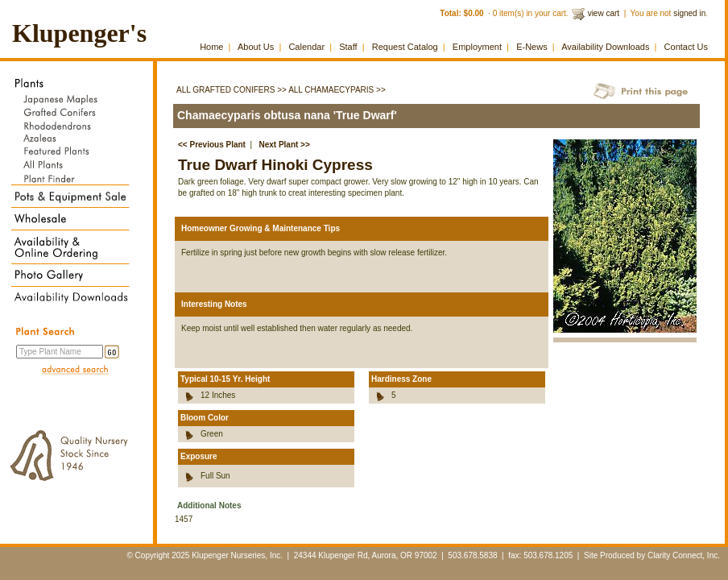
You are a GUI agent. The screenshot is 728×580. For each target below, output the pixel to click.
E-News (532, 47)
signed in (689, 13)
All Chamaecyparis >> (337, 90)
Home (211, 47)
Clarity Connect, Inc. (684, 555)
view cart (604, 13)
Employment (477, 47)
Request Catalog (405, 47)
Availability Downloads (605, 47)
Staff (348, 47)
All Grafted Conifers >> (232, 90)
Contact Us (686, 47)
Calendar (306, 47)
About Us (256, 47)
